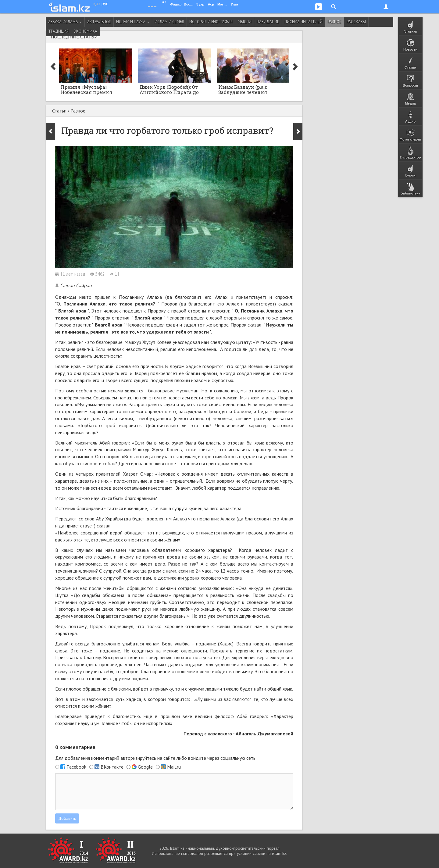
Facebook (76, 767)
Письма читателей (303, 22)
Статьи (59, 111)
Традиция (58, 31)
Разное (335, 22)
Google (145, 767)
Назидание (268, 22)
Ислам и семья (169, 22)
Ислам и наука (133, 22)
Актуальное (99, 22)
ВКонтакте (112, 767)
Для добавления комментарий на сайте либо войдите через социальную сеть (155, 758)
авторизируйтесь (138, 758)
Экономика (86, 31)
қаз (97, 3)
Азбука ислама (65, 22)
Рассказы (356, 22)
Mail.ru (174, 767)
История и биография (211, 22)
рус (105, 3)
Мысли (245, 22)
